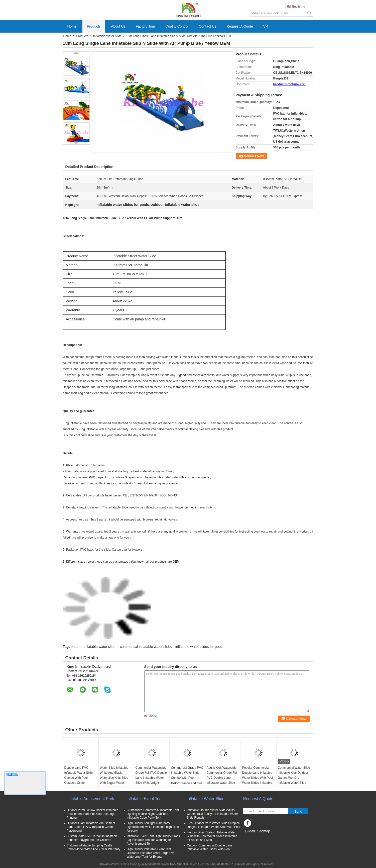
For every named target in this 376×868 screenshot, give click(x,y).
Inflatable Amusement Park (90, 799)
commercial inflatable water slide (145, 647)
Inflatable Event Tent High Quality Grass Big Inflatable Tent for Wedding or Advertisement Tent (153, 840)
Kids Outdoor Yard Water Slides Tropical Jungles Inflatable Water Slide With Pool (214, 825)
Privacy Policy (110, 864)
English (299, 7)
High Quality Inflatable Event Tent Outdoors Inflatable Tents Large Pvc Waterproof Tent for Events (151, 853)
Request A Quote (240, 26)
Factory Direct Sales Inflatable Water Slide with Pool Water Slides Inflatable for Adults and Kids (212, 836)
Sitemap (264, 831)
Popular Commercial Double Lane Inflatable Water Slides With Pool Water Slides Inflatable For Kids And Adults (258, 778)
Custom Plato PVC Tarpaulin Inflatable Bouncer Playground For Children (92, 838)
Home (72, 26)
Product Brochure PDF (289, 84)
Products (94, 26)
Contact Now (254, 156)
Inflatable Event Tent (145, 799)
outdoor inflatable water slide (93, 647)
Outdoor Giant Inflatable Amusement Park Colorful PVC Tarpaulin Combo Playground (91, 827)
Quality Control (177, 26)
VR (266, 26)
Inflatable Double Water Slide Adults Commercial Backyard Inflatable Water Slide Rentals (212, 814)
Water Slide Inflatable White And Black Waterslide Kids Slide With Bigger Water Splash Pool (114, 778)
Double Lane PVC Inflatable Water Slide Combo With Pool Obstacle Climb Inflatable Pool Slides (79, 778)
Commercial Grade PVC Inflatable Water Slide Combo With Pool (187, 773)
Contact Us (208, 26)
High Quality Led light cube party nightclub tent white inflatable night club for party (153, 827)
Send (298, 811)
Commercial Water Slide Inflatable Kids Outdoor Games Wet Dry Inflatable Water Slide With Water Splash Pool (294, 778)
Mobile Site (252, 837)
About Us (118, 26)
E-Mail (250, 831)
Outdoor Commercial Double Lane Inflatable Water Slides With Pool (210, 847)
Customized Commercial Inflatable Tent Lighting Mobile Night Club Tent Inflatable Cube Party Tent (153, 814)
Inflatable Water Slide (107, 36)
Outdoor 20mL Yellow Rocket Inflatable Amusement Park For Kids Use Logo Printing (92, 814)
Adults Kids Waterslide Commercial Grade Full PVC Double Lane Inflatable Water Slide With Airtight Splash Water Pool (222, 780)
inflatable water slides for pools (199, 647)
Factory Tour (146, 26)
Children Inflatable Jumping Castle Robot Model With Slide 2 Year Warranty (93, 847)
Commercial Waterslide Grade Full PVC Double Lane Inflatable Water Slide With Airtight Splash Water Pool (151, 778)
